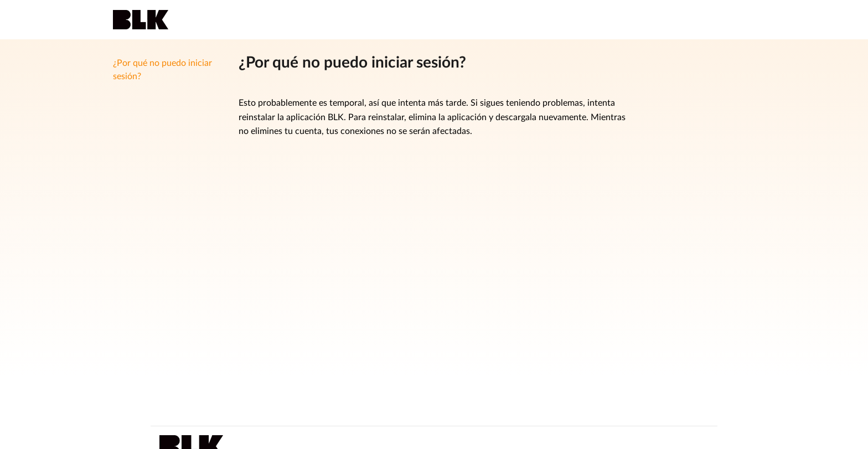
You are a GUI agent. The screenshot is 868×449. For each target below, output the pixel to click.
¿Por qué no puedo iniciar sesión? (162, 70)
